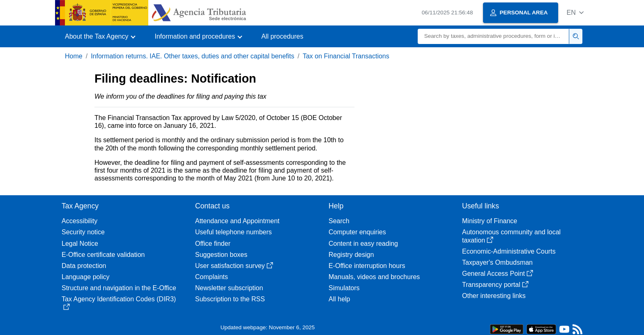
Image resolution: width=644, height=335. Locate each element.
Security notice (83, 232)
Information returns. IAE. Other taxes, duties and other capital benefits (192, 56)
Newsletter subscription (229, 288)
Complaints (212, 277)
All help (339, 299)
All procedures (282, 36)
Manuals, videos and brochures (374, 277)
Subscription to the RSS (230, 299)
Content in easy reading (363, 244)
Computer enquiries (357, 232)
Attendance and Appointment (237, 221)
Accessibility (79, 221)
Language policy (86, 277)
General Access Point (498, 274)
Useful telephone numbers (233, 232)
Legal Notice (80, 244)
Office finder (213, 244)
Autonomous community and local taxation (511, 236)
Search (339, 221)
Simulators (344, 288)
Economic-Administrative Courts (509, 251)
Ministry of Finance (490, 221)
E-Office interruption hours (367, 266)
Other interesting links (494, 296)
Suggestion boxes (221, 255)
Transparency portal (495, 285)
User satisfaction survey (234, 266)
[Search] (493, 36)
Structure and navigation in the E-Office (119, 288)
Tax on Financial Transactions (346, 56)
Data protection (84, 266)
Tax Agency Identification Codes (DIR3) (119, 303)
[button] (575, 13)
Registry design (351, 255)
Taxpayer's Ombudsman (497, 262)
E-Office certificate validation (103, 255)
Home (74, 56)
